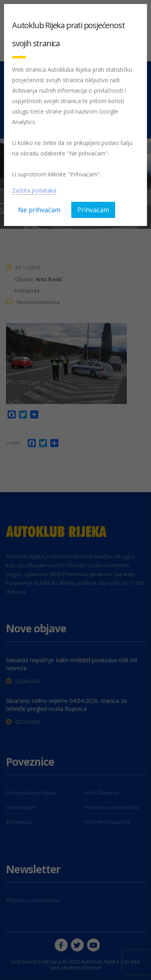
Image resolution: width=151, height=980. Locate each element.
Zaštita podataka (34, 190)
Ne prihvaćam (39, 210)
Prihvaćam (93, 210)
